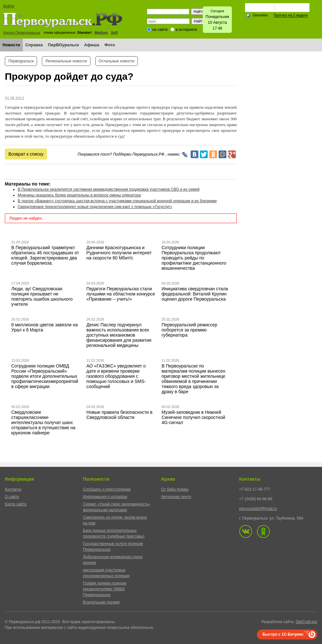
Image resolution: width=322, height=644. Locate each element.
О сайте (12, 497)
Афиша (92, 45)
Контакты (13, 489)
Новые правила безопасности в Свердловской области (119, 415)
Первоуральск (21, 61)
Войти (9, 6)
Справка (34, 45)
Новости (11, 45)
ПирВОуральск (64, 45)
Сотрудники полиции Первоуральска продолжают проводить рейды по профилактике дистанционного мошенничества (194, 258)
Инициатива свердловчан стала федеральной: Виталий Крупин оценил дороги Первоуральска (195, 294)
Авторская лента (176, 497)
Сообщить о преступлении (107, 489)
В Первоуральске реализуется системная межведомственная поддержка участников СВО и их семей (109, 189)
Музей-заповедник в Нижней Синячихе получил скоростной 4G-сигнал (194, 417)
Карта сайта (16, 504)
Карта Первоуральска (22, 32)
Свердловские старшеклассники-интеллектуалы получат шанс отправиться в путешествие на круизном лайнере (43, 422)
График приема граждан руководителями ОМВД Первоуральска (105, 589)
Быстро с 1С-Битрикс (283, 634)
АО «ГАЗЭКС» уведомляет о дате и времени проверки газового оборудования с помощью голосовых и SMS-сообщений (116, 376)
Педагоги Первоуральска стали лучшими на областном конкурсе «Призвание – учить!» (121, 294)
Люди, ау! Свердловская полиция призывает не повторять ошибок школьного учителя (42, 296)
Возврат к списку (26, 154)
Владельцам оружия (101, 602)
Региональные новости (66, 61)
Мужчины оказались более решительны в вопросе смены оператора (79, 195)
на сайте (160, 30)
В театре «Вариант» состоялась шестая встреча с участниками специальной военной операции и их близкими (117, 201)
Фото (110, 45)
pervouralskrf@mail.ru (258, 509)
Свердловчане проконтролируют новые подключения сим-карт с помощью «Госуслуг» (95, 207)
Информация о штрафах (105, 497)
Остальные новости (117, 61)
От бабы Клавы (175, 489)
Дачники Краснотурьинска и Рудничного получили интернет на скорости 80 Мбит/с (119, 253)
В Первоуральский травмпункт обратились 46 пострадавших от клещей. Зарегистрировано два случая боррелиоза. (45, 255)
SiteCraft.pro (306, 622)
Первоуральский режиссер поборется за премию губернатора (189, 330)
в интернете (186, 30)
